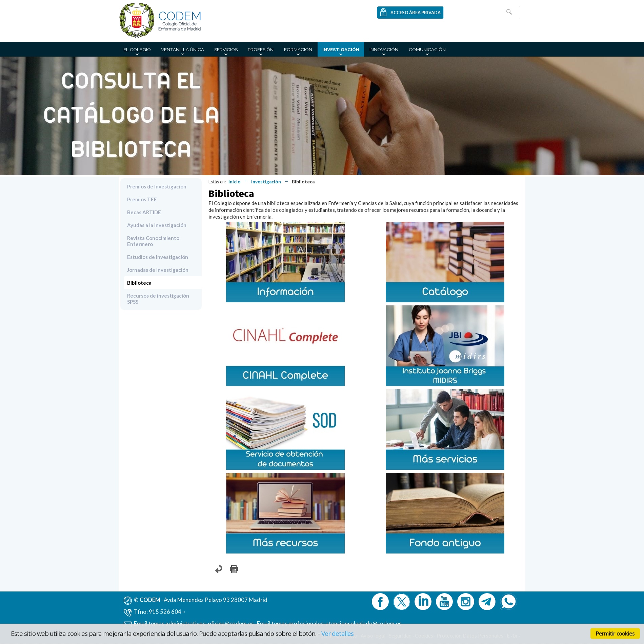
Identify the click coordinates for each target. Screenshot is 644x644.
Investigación (341, 49)
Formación (298, 49)
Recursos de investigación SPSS (158, 299)
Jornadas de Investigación (158, 270)
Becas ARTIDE (144, 212)
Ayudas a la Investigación (157, 225)
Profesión (261, 49)
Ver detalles (338, 633)
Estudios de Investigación (158, 257)
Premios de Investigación (157, 186)
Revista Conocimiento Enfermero (153, 241)
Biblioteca (139, 283)
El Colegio (137, 49)
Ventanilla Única (183, 49)
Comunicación (427, 49)
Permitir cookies (615, 633)
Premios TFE (142, 199)
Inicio (235, 182)
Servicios (226, 49)
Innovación (384, 49)
